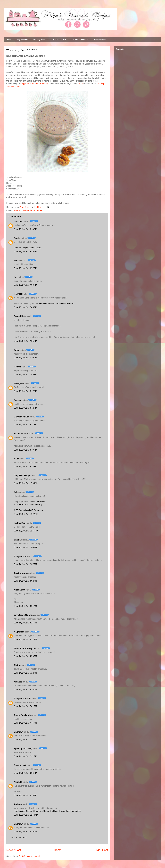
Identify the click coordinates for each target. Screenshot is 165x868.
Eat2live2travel (21, 434)
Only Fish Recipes (23, 475)
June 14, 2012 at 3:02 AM (25, 581)
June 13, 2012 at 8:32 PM (25, 408)
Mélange (18, 682)
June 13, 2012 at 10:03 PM (26, 483)
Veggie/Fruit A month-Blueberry (34, 84)
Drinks (26, 210)
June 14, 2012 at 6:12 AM (25, 673)
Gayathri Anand (22, 417)
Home (9, 40)
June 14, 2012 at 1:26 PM (25, 740)
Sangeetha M (20, 556)
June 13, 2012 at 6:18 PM (25, 229)
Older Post (101, 850)
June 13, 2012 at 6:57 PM (25, 268)
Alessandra (19, 590)
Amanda (18, 782)
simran (17, 261)
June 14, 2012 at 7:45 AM (25, 723)
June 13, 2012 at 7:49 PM (25, 375)
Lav (16, 277)
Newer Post (14, 850)
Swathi (17, 238)
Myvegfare (19, 383)
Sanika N (18, 540)
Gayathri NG (20, 765)
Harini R (18, 294)
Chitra (17, 665)
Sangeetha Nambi (22, 698)
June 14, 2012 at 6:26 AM (25, 690)
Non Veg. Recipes (40, 40)
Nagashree (19, 632)
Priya (80, 84)
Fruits (33, 210)
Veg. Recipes (22, 40)
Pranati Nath (20, 316)
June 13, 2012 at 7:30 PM (25, 358)
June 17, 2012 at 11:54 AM (26, 815)
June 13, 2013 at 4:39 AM (25, 832)
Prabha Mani (20, 523)
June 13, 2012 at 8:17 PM (25, 391)
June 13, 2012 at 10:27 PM (26, 514)
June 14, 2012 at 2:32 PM (25, 756)
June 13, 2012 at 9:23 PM (25, 467)
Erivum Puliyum (38, 502)
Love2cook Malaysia (24, 615)
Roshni (17, 367)
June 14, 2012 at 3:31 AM (25, 639)
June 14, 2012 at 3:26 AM (25, 623)
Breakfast (18, 210)
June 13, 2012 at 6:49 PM (25, 252)
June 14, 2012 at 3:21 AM (25, 606)
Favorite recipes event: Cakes (27, 248)
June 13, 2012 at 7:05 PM (25, 307)
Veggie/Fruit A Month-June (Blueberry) (56, 303)
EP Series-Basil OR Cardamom (30, 510)
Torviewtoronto (21, 573)
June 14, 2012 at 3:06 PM (25, 773)
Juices (39, 210)
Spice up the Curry (23, 749)
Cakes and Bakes (61, 40)
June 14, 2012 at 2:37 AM (25, 564)
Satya (17, 350)
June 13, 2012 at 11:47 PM (26, 531)
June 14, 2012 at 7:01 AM (25, 706)
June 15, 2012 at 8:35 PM (25, 795)
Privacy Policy (100, 40)
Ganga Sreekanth (22, 715)
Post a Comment (19, 838)
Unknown (19, 221)
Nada (16, 459)
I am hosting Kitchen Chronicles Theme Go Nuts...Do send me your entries (48, 811)
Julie (16, 492)
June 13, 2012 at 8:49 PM (25, 450)
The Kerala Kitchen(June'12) (29, 505)
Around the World (81, 40)
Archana (18, 804)
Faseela (18, 400)
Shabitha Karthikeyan (24, 648)
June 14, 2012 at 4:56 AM (25, 656)
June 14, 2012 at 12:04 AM (26, 547)
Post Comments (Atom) (29, 856)
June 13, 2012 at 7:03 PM (25, 285)
